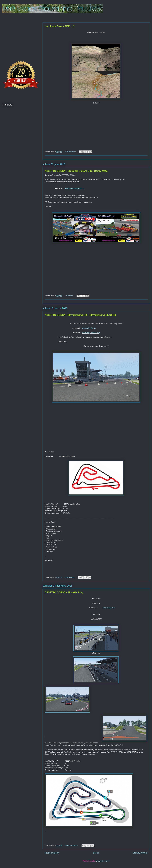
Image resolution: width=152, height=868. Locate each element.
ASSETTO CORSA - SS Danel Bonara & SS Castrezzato (76, 171)
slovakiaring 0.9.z (109, 608)
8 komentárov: (70, 577)
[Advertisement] (20, 35)
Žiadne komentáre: (71, 846)
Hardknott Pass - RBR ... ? (60, 26)
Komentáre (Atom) (103, 861)
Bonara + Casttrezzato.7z (75, 189)
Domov (96, 853)
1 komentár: (69, 296)
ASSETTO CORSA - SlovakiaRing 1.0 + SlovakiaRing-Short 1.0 (80, 315)
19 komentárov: (70, 152)
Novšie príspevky (52, 853)
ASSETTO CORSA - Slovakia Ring (64, 592)
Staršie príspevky (140, 853)
